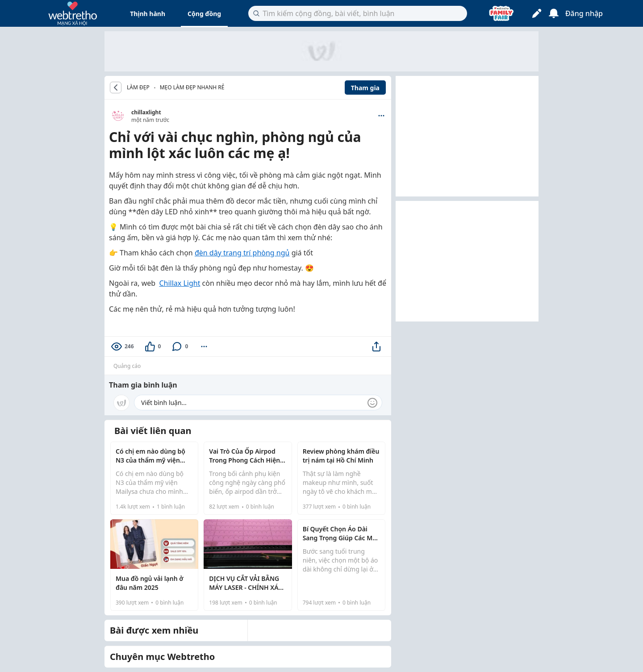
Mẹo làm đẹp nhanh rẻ (192, 87)
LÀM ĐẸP (138, 88)
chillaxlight (146, 112)
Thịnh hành (148, 14)
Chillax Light (180, 283)
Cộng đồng (204, 14)
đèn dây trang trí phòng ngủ (242, 253)
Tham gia (365, 88)
